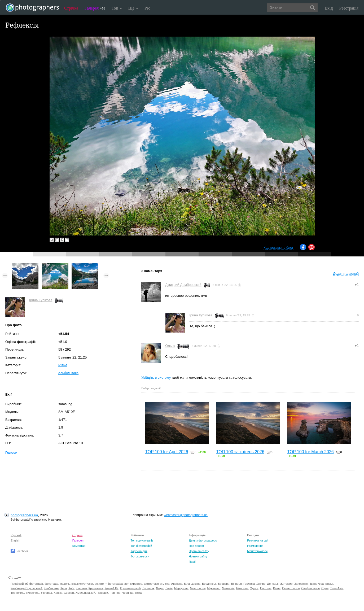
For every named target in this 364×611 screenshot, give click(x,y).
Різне (63, 365)
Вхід (329, 8)
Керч (64, 588)
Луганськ (148, 588)
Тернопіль (17, 593)
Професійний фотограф (27, 584)
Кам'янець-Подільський (26, 588)
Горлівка (249, 584)
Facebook (19, 551)
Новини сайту (198, 556)
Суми (325, 588)
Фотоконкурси (140, 556)
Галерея (95, 8)
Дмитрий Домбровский (183, 285)
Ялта (138, 593)
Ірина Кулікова (41, 300)
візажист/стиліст (82, 584)
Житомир (286, 584)
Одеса (254, 588)
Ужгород (46, 593)
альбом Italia (68, 373)
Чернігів (115, 593)
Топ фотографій (141, 546)
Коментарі (79, 546)
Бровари (224, 584)
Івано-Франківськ (322, 584)
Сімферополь (311, 588)
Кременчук (96, 588)
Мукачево (214, 588)
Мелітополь (198, 588)
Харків (58, 593)
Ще (133, 8)
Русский (16, 535)
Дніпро (261, 584)
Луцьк (160, 588)
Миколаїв (228, 588)
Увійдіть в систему (156, 377)
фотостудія (152, 584)
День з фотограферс (203, 540)
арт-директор (133, 584)
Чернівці (128, 593)
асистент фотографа (109, 584)
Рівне (277, 588)
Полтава (266, 588)
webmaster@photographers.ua (186, 515)
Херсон (69, 593)
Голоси (11, 453)
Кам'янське (51, 588)
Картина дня (139, 551)
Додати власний (346, 274)
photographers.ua (24, 515)
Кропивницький (130, 588)
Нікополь (242, 588)
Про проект (196, 546)
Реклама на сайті (259, 540)
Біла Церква (192, 584)
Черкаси (102, 593)
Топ (117, 8)
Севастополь (291, 588)
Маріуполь (181, 588)
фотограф (51, 584)
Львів (169, 588)
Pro (147, 8)
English (15, 540)
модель (65, 584)
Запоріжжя (301, 584)
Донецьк (273, 584)
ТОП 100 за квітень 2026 (240, 452)
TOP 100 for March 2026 (310, 452)
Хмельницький (85, 593)
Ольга (170, 346)
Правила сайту (199, 551)
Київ (71, 588)
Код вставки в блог (279, 248)
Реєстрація (349, 8)
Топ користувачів (142, 540)
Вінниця (236, 584)
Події (192, 562)
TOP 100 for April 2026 (166, 452)
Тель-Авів (337, 588)
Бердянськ (209, 584)
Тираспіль (32, 593)
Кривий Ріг (111, 588)
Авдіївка (177, 584)
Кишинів (81, 588)
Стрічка (71, 8)
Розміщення (255, 546)
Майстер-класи (257, 551)
